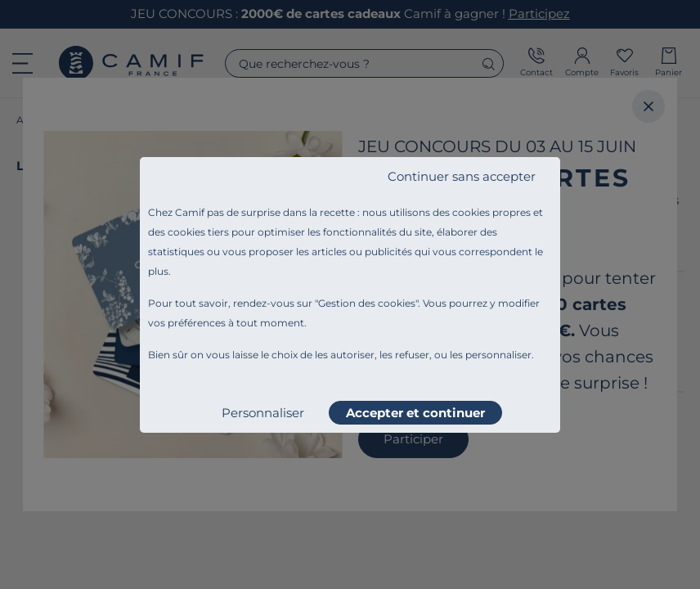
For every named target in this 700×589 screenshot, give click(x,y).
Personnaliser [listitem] (263, 413)
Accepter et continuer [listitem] (415, 413)
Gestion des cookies (367, 303)
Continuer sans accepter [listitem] (462, 176)
